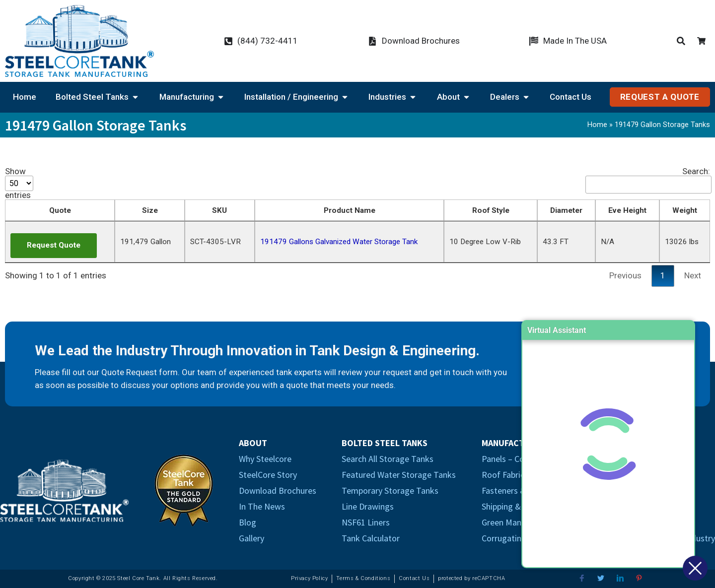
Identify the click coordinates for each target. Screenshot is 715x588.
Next (693, 275)
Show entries (19, 183)
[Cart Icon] (704, 41)
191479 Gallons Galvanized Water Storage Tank (339, 242)
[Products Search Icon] (683, 41)
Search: (648, 180)
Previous (625, 275)
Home (597, 125)
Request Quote (54, 245)
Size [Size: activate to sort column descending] (150, 210)
